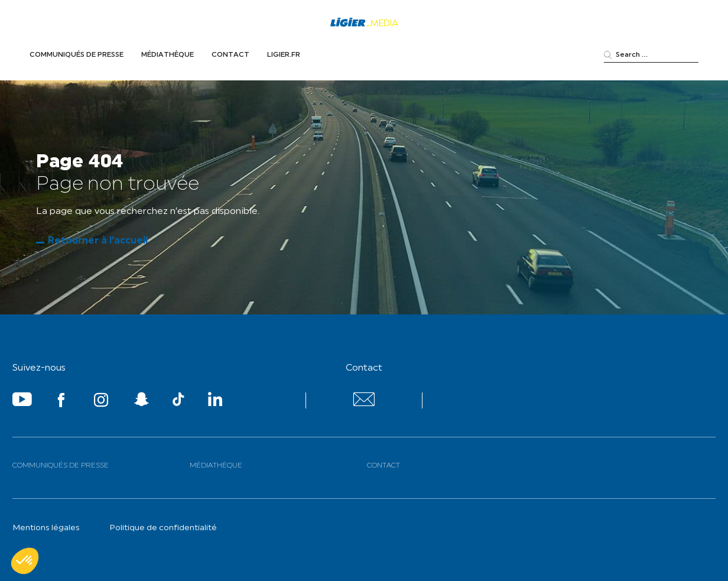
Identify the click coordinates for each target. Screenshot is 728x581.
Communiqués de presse (77, 55)
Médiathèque (168, 55)
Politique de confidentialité (163, 528)
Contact (230, 55)
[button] (25, 561)
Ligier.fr (284, 55)
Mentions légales (46, 528)
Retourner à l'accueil (98, 241)
